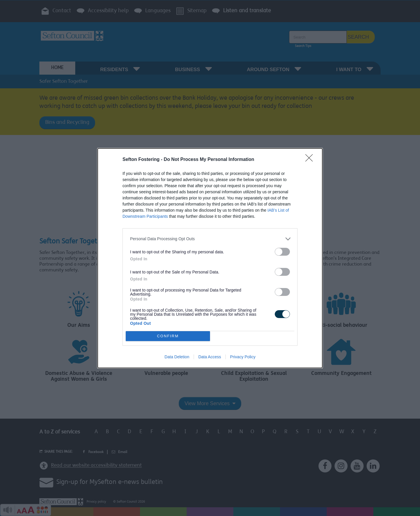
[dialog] (210, 258)
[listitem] (210, 239)
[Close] (311, 160)
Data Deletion (177, 357)
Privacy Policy (243, 357)
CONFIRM (168, 336)
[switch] (282, 252)
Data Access (210, 357)
